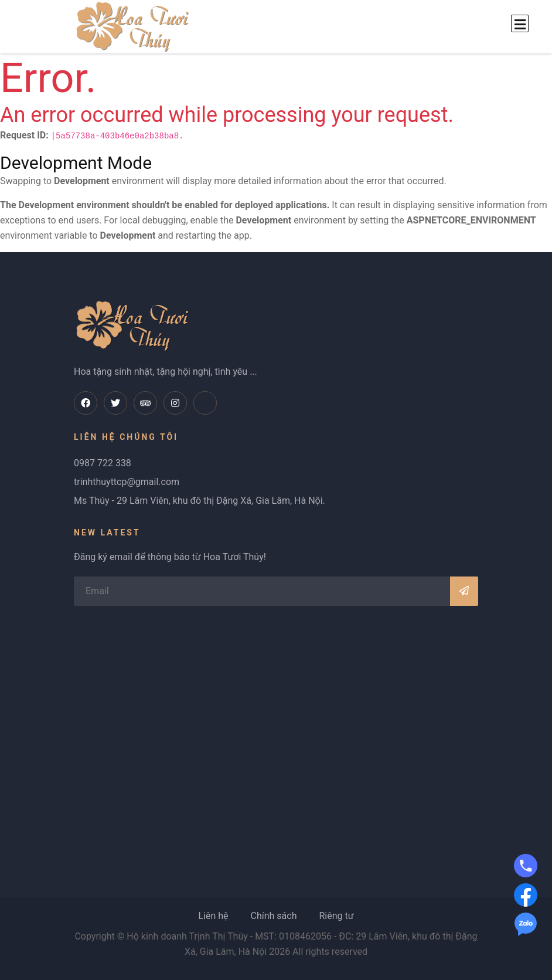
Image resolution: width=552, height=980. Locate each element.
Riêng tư (336, 916)
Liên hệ (213, 916)
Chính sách (273, 916)
